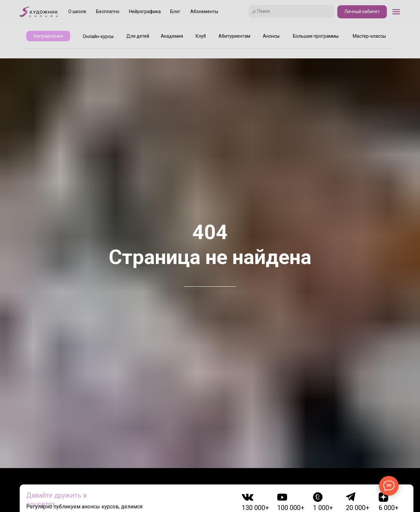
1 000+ (323, 508)
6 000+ (389, 508)
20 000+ (358, 508)
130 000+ (255, 508)
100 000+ (291, 508)
